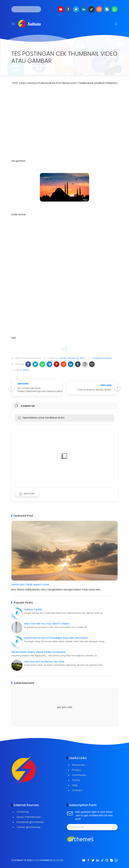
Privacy (77, 770)
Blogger (58, 860)
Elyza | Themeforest (29, 817)
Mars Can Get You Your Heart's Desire (47, 624)
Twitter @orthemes (29, 827)
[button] (28, 364)
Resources (78, 765)
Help (75, 785)
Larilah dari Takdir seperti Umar (30, 584)
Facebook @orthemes (30, 822)
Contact (77, 790)
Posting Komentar (102, 358)
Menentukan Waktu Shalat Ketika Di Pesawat (38, 652)
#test (26, 370)
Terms (76, 780)
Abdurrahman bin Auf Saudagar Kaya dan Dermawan (56, 638)
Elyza (35, 860)
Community (79, 775)
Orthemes (23, 812)
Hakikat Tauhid (33, 609)
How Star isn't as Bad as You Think (44, 662)
